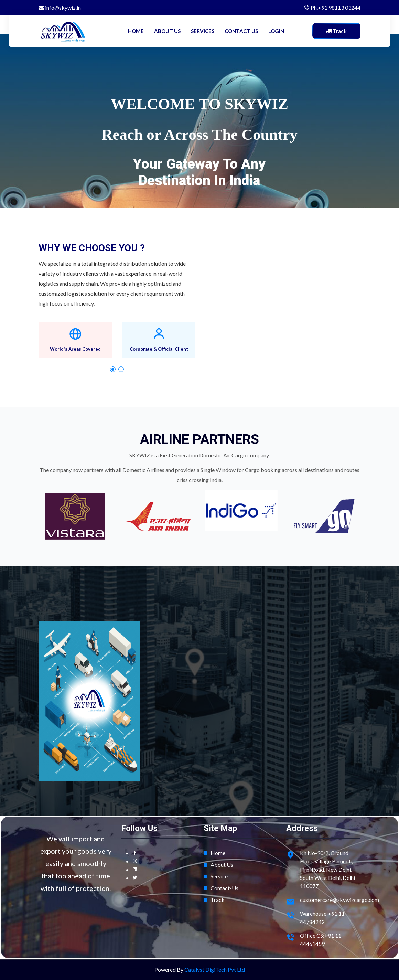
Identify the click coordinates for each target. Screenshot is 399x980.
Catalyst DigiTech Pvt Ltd (215, 970)
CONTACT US (241, 31)
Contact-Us (224, 888)
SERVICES (203, 31)
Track (218, 900)
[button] (113, 369)
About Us (222, 865)
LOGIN (276, 31)
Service (219, 876)
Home (218, 853)
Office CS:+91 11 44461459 (321, 940)
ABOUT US (167, 31)
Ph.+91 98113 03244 (336, 7)
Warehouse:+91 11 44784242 (322, 918)
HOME (136, 31)
